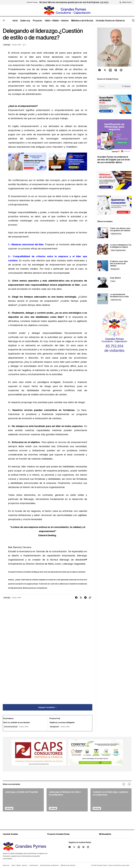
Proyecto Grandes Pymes (60, 834)
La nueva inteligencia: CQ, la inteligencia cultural (121, 246)
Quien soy (6, 865)
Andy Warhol (115, 278)
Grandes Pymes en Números (49, 865)
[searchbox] (108, 86)
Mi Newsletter (107, 834)
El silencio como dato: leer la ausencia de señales (119, 264)
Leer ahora (104, 2)
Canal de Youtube (12, 834)
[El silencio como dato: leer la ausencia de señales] (103, 266)
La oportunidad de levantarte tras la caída (119, 295)
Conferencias (34, 865)
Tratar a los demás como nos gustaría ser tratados (120, 229)
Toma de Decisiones (13, 726)
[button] (126, 2)
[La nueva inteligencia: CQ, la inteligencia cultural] (103, 249)
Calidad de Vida (116, 234)
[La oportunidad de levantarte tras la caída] (103, 299)
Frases (113, 281)
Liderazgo (7, 45)
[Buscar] (126, 86)
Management (55, 726)
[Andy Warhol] (103, 282)
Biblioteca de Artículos (68, 865)
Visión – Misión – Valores (19, 865)
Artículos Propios (32, 2)
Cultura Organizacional (118, 250)
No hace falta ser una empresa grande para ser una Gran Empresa (69, 2)
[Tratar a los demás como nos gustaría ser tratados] (103, 233)
